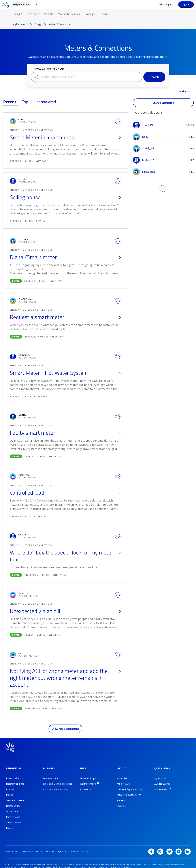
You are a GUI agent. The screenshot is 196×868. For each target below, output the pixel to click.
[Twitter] (172, 843)
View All (163, 108)
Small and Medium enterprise (58, 781)
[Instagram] (164, 843)
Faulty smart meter (65, 433)
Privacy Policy (12, 843)
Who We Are (123, 781)
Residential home (15, 775)
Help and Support (89, 775)
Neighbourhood (22, 4)
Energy (17, 14)
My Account (160, 775)
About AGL (123, 775)
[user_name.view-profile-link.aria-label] (21, 119)
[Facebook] (156, 843)
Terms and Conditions (51, 843)
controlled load (65, 493)
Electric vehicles (14, 803)
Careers (121, 797)
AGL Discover (161, 786)
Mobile (49, 14)
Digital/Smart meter (65, 257)
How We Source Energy (129, 792)
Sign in (186, 4)
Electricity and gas (15, 781)
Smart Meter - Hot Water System (65, 373)
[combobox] (87, 77)
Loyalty (10, 825)
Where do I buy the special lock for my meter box (65, 556)
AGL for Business (163, 781)
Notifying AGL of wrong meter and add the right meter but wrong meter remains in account (65, 678)
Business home (51, 775)
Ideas (104, 14)
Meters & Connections (38, 130)
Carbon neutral (13, 819)
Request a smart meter (65, 317)
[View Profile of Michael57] (148, 160)
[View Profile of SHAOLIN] (147, 125)
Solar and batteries (15, 797)
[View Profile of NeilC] (145, 137)
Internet (33, 14)
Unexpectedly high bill (65, 611)
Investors (122, 803)
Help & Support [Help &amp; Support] (166, 4)
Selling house (65, 197)
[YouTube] (180, 843)
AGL (38, 4)
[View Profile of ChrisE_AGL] (149, 148)
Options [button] (183, 91)
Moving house (13, 814)
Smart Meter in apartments (65, 137)
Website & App (69, 14)
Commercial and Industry (56, 786)
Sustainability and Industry (130, 786)
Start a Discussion (163, 103)
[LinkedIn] (188, 843)
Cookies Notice (29, 843)
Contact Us (86, 786)
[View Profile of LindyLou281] (149, 172)
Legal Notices (71, 843)
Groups (90, 14)
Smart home (12, 808)
